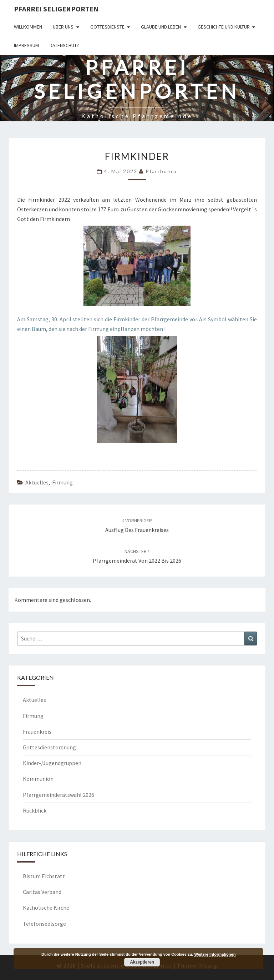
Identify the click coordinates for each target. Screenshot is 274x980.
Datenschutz (64, 45)
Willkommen (28, 27)
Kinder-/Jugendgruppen (52, 763)
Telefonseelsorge (44, 924)
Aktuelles (37, 482)
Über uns (63, 27)
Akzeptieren (142, 962)
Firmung (62, 482)
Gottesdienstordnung (49, 747)
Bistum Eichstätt (44, 876)
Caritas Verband (42, 892)
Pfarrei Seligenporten (56, 9)
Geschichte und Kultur (224, 27)
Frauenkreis (37, 732)
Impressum (26, 45)
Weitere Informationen (215, 954)
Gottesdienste (107, 27)
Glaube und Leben (161, 27)
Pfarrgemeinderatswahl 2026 (59, 795)
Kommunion (38, 779)
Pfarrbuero (161, 171)
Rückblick (35, 810)
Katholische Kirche (46, 908)
